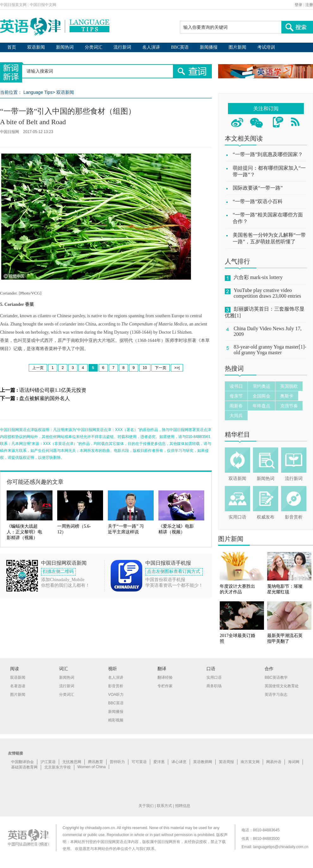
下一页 (161, 368)
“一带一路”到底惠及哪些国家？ (268, 154)
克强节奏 (289, 406)
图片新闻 (237, 47)
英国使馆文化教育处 (282, 686)
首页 (12, 47)
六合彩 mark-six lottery (258, 277)
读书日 (236, 386)
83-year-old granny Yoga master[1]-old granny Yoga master (270, 350)
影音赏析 (294, 517)
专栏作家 (165, 686)
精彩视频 (116, 720)
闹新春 (236, 406)
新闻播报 (209, 47)
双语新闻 (36, 47)
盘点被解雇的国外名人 (45, 398)
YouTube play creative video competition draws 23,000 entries (267, 293)
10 (145, 368)
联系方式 (164, 806)
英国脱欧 (289, 386)
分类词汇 (94, 47)
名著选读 (18, 686)
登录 (298, 5)
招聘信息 (183, 806)
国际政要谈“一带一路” (258, 188)
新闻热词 (65, 47)
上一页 (38, 368)
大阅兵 (236, 416)
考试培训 (266, 47)
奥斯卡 (287, 396)
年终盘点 (261, 406)
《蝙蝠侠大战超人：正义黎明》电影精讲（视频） (24, 532)
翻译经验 (165, 677)
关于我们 (146, 806)
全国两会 (261, 396)
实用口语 (237, 517)
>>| (177, 368)
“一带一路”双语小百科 (258, 201)
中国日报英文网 (13, 5)
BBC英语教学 (276, 677)
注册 (309, 5)
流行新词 (122, 47)
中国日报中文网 (43, 5)
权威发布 (266, 517)
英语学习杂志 (276, 695)
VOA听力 (116, 695)
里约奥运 (261, 386)
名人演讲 (151, 47)
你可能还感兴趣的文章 (35, 482)
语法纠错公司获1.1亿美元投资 (53, 390)
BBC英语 (180, 47)
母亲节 (236, 396)
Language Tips (38, 92)
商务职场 (214, 686)
